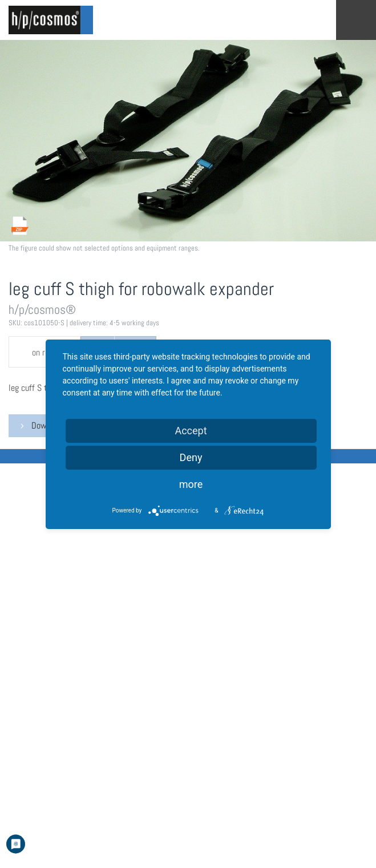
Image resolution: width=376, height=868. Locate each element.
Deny (191, 457)
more (191, 484)
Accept (191, 431)
